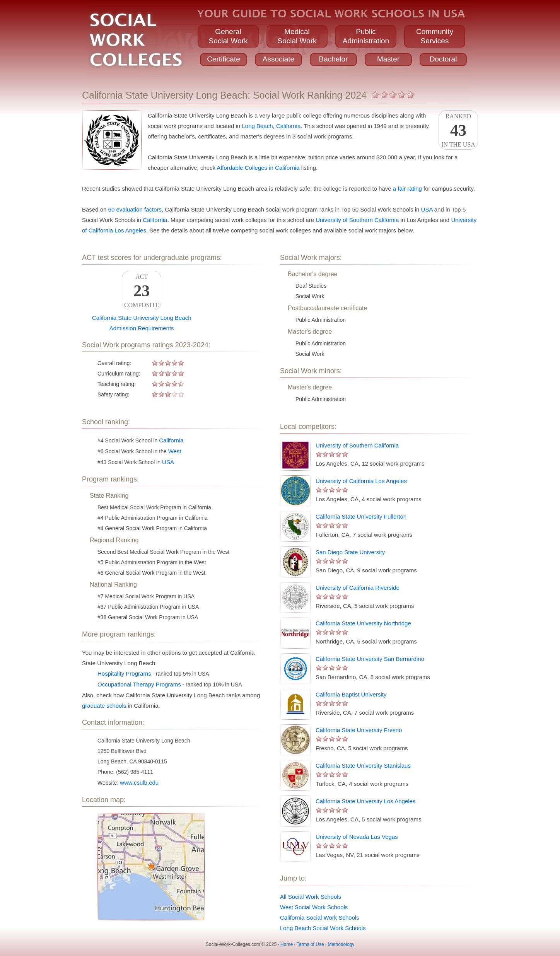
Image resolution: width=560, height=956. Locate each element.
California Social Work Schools (320, 918)
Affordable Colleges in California (258, 168)
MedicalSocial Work (297, 36)
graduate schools (104, 706)
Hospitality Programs (124, 673)
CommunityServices (435, 36)
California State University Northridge (363, 623)
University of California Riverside (358, 588)
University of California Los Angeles (361, 481)
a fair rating (407, 189)
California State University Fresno (359, 730)
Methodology (341, 944)
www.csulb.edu (139, 783)
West (175, 451)
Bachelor (334, 59)
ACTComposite (142, 291)
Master (388, 59)
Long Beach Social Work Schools (323, 928)
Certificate (224, 59)
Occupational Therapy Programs (139, 684)
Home (287, 944)
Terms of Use (310, 944)
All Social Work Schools (311, 897)
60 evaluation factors (135, 209)
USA (427, 209)
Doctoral (443, 59)
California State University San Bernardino (370, 659)
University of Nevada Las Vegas (357, 837)
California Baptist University (351, 694)
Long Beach (257, 126)
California (288, 126)
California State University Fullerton (361, 516)
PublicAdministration (366, 36)
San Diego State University (350, 552)
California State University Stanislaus (363, 766)
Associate (278, 59)
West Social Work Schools (314, 907)
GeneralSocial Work (228, 36)
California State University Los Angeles (365, 801)
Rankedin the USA (458, 130)
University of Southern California (357, 220)
